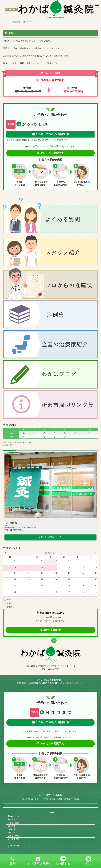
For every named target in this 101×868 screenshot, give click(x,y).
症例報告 (12, 829)
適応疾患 (12, 826)
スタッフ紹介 (14, 823)
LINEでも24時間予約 (50, 153)
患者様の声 (13, 832)
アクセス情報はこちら (51, 537)
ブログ (11, 842)
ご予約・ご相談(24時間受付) (52, 134)
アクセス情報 (14, 836)
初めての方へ (14, 816)
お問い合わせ (14, 846)
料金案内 (12, 819)
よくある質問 (14, 839)
